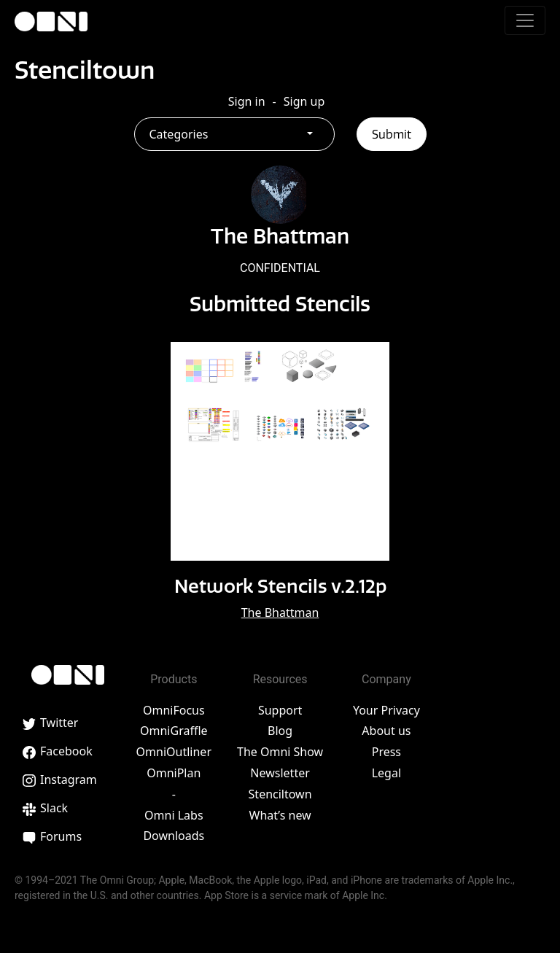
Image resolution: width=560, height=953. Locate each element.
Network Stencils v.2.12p (280, 586)
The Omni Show (280, 752)
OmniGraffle (174, 731)
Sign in (247, 101)
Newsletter (280, 773)
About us (386, 731)
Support (280, 710)
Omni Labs (174, 815)
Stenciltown (85, 70)
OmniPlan (174, 773)
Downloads (174, 836)
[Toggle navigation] (525, 20)
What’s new (280, 815)
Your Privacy (386, 710)
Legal (386, 773)
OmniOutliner (174, 752)
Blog (280, 731)
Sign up (304, 101)
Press (386, 752)
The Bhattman (280, 612)
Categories (179, 134)
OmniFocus (174, 710)
